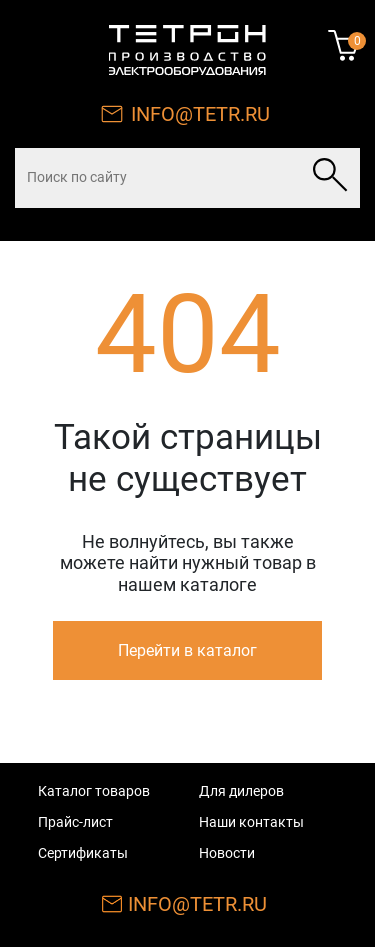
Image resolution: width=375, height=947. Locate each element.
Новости (227, 853)
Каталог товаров (94, 791)
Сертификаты (83, 853)
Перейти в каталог (187, 650)
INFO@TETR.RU (200, 114)
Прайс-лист (75, 822)
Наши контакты (251, 822)
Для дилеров (241, 791)
